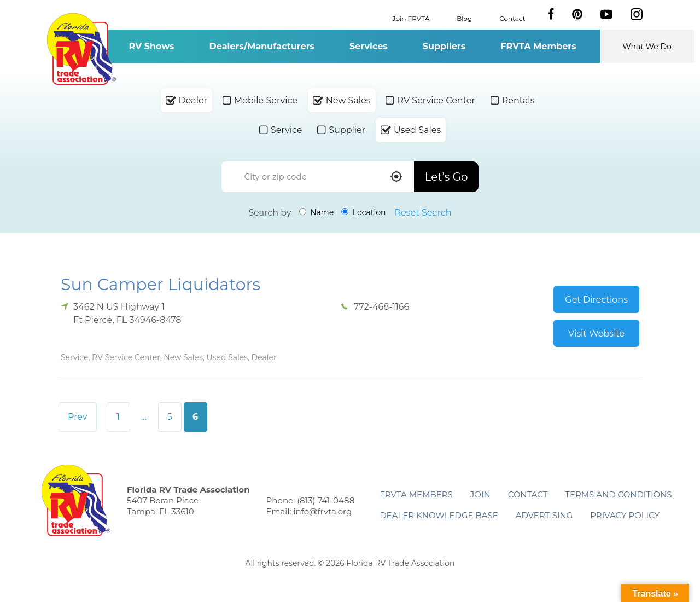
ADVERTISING (544, 515)
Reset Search (423, 213)
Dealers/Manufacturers (262, 46)
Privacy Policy (625, 515)
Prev (78, 417)
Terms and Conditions (618, 494)
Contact (512, 18)
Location (363, 212)
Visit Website (596, 334)
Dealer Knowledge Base (439, 515)
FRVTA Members (538, 46)
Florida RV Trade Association (81, 49)
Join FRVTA (411, 18)
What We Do (647, 47)
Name (317, 212)
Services (369, 46)
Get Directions (596, 300)
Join (480, 494)
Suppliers (444, 46)
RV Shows (151, 46)
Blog (464, 18)
